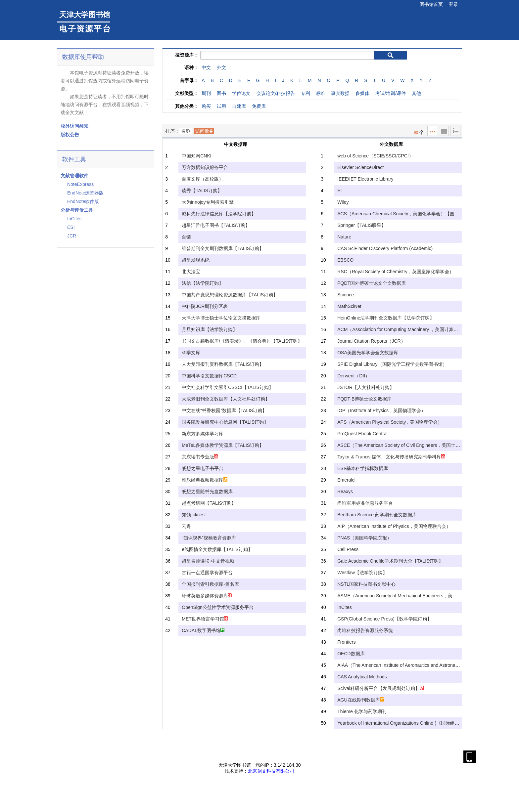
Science (346, 295)
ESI (71, 227)
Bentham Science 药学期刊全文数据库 (377, 515)
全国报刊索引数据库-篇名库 (210, 584)
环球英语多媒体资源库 (207, 596)
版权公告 (70, 135)
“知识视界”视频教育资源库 (209, 538)
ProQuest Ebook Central (362, 434)
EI (339, 191)
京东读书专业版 (200, 457)
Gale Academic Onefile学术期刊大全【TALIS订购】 (390, 561)
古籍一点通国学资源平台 (207, 573)
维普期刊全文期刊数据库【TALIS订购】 (223, 248)
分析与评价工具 (77, 210)
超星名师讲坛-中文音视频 (208, 561)
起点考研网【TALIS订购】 (209, 503)
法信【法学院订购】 (203, 283)
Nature (344, 237)
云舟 (186, 526)
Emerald (346, 480)
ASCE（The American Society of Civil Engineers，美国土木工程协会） (410, 445)
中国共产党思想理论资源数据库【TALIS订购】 (230, 295)
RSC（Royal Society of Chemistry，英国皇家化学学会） (396, 272)
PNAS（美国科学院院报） (364, 538)
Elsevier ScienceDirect (360, 167)
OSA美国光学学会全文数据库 (368, 353)
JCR (72, 236)
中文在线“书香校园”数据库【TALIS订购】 (224, 410)
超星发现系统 (196, 260)
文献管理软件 (74, 176)
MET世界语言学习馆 (205, 619)
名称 (186, 131)
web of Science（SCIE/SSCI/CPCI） (375, 156)
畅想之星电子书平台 (203, 468)
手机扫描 (472, 757)
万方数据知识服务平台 (205, 167)
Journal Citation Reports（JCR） (371, 341)
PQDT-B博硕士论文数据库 (364, 399)
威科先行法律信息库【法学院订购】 (219, 214)
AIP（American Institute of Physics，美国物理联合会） (394, 526)
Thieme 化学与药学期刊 (362, 711)
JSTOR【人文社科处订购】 (366, 387)
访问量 (202, 131)
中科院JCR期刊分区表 (205, 306)
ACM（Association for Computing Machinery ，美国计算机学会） (405, 329)
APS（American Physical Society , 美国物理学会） (390, 422)
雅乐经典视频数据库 (205, 480)
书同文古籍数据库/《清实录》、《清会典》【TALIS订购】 (242, 341)
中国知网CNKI (196, 156)
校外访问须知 (74, 126)
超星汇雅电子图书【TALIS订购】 (216, 225)
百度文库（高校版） (203, 179)
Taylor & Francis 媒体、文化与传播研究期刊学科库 (391, 457)
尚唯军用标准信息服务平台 (365, 503)
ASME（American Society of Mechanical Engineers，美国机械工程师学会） (416, 596)
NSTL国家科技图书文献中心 (366, 584)
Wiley (343, 202)
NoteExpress (80, 184)
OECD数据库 (351, 654)
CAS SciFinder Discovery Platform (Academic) (385, 248)
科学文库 (191, 353)
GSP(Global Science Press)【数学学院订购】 (384, 619)
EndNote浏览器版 (85, 193)
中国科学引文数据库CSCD (209, 376)
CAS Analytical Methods (362, 677)
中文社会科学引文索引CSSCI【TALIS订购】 (228, 387)
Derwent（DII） (354, 376)
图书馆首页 (431, 4)
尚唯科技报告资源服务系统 (365, 630)
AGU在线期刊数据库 (360, 700)
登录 (453, 4)
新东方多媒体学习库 (203, 434)
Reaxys (345, 491)
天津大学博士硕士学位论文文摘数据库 (221, 318)
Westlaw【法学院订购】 (362, 573)
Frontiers (346, 642)
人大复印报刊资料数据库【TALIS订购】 (223, 364)
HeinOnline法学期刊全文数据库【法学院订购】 (386, 318)
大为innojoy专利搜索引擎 (208, 202)
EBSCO (345, 260)
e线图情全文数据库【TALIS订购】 (217, 549)
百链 (186, 237)
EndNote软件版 (83, 201)
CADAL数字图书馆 (203, 630)
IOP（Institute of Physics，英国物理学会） (381, 410)
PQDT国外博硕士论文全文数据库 (372, 283)
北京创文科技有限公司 (271, 771)
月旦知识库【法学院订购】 (210, 329)
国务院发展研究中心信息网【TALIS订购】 (225, 422)
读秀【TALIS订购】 (202, 191)
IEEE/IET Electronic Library (365, 179)
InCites (74, 219)
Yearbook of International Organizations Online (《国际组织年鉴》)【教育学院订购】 (425, 723)
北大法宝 (191, 272)
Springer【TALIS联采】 (362, 225)
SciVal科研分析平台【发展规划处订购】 (380, 688)
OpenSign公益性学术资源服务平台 (217, 607)
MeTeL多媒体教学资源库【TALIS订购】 (223, 445)
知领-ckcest (194, 515)
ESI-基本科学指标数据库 (363, 468)
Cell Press (348, 549)
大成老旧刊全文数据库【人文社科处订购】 (226, 399)
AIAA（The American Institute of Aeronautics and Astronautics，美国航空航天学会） (424, 665)
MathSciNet (349, 306)
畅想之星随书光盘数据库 (207, 491)
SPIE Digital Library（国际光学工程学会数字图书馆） (392, 364)
